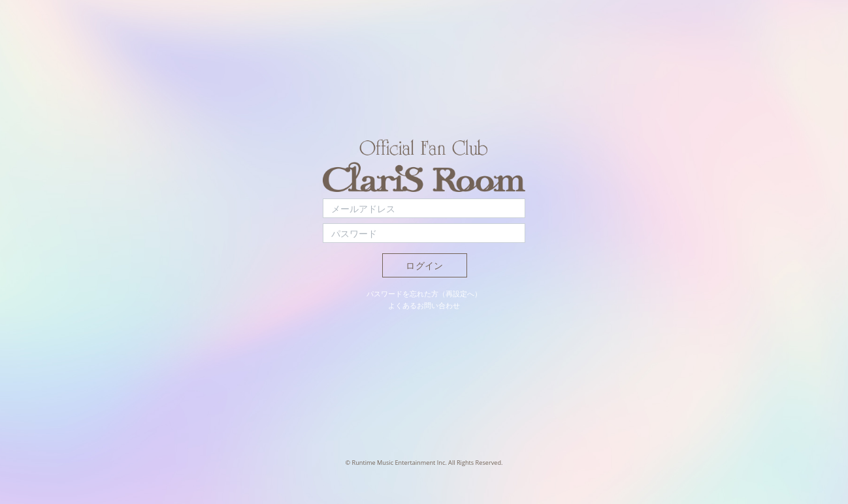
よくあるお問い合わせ (424, 305)
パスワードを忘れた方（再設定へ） (424, 293)
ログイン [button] (424, 265)
